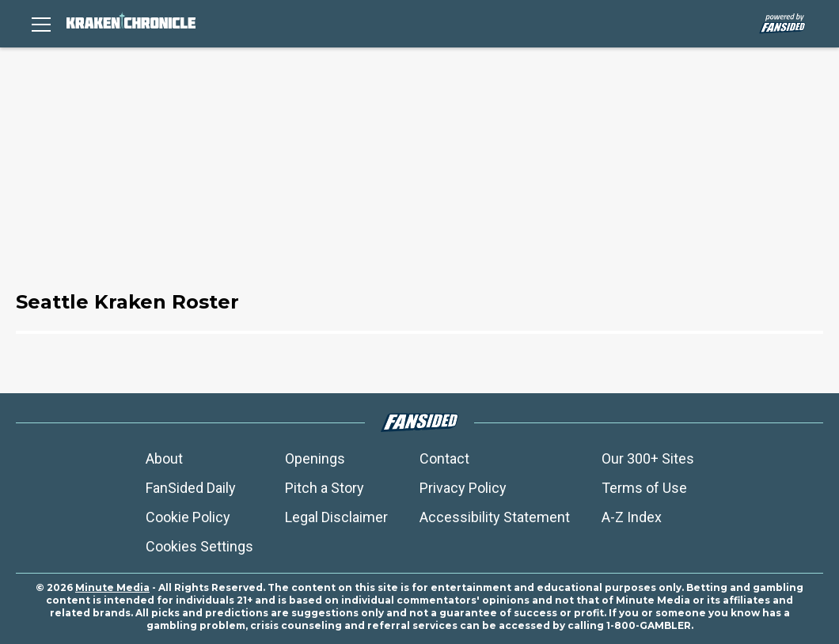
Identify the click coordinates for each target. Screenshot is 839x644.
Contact (444, 458)
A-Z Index (632, 517)
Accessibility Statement (495, 517)
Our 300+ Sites (648, 458)
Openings (315, 458)
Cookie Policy (188, 517)
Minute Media (112, 587)
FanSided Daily (191, 488)
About (164, 458)
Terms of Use (644, 488)
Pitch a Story (325, 488)
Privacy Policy (463, 488)
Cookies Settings (199, 546)
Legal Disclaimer (336, 517)
